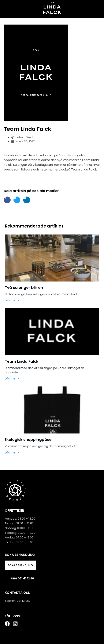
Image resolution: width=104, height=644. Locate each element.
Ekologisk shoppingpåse (28, 440)
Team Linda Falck (22, 361)
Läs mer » (12, 300)
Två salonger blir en (24, 288)
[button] (52, 21)
